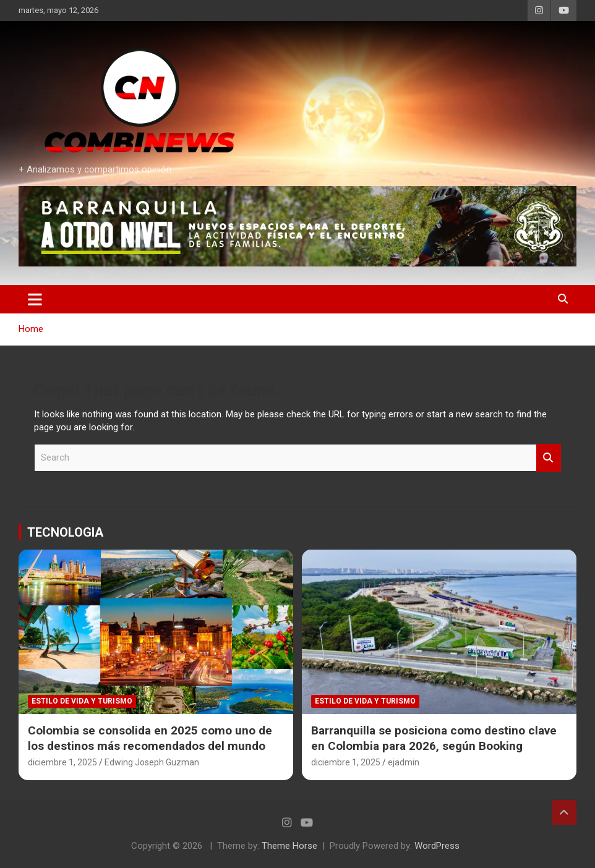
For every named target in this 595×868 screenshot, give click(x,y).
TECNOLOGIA (65, 532)
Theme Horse (289, 846)
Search (549, 458)
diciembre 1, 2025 (62, 762)
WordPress (437, 846)
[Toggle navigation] (35, 299)
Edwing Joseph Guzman (152, 762)
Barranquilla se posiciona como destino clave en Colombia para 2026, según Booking (434, 738)
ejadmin (404, 762)
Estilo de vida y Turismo (82, 701)
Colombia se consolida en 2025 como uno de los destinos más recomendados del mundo (150, 738)
